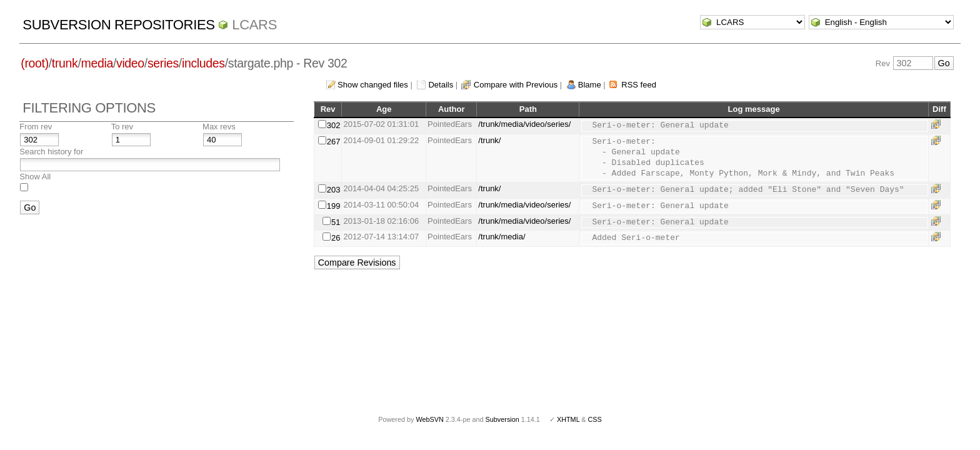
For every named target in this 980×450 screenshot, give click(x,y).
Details (441, 85)
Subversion (502, 419)
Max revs (219, 127)
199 (334, 206)
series (163, 63)
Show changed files (373, 85)
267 (334, 142)
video (130, 63)
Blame (590, 85)
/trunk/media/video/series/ (524, 124)
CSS (595, 419)
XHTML (568, 419)
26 (336, 238)
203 (334, 190)
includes (203, 63)
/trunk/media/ (502, 237)
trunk (65, 63)
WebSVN (429, 419)
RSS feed (639, 85)
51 (336, 222)
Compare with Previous (516, 85)
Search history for (51, 152)
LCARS (254, 25)
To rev (122, 127)
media (97, 63)
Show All (35, 177)
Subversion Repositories (118, 25)
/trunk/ (489, 140)
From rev (36, 127)
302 (334, 125)
